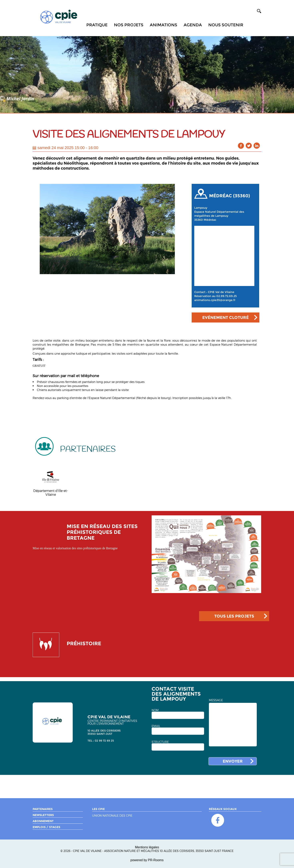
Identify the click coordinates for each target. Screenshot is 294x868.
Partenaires (43, 809)
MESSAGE (216, 700)
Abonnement (43, 821)
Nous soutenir (226, 25)
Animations (164, 25)
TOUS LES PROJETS (234, 616)
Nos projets (129, 25)
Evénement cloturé (226, 317)
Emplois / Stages (46, 827)
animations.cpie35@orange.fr (215, 300)
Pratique (97, 25)
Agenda (193, 25)
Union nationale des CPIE (112, 816)
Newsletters (43, 815)
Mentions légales (147, 847)
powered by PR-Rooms (147, 860)
